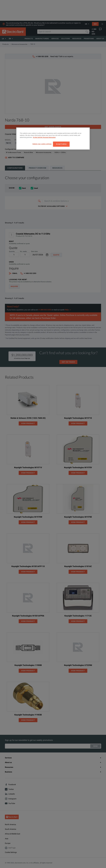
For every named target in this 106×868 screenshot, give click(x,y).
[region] (53, 139)
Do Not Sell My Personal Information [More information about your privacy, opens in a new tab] (44, 137)
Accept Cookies (61, 144)
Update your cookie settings (42, 144)
